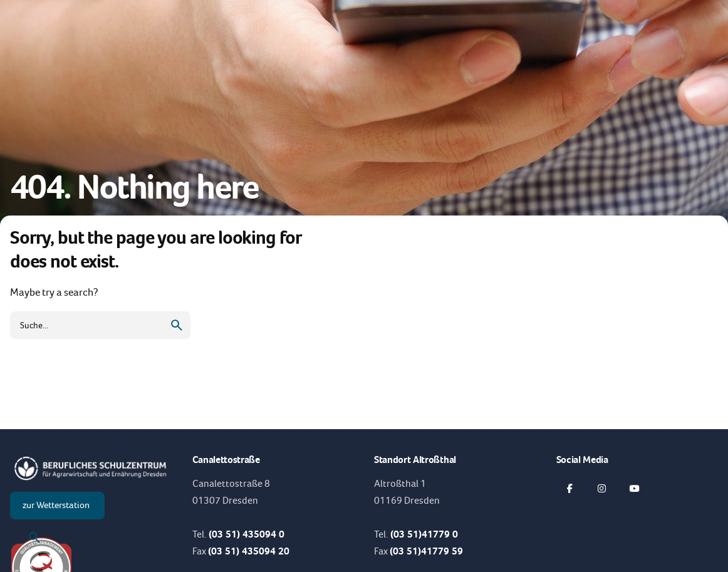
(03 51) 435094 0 (247, 534)
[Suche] (34, 538)
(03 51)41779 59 (426, 551)
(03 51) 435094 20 (249, 551)
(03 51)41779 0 (424, 534)
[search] (177, 325)
